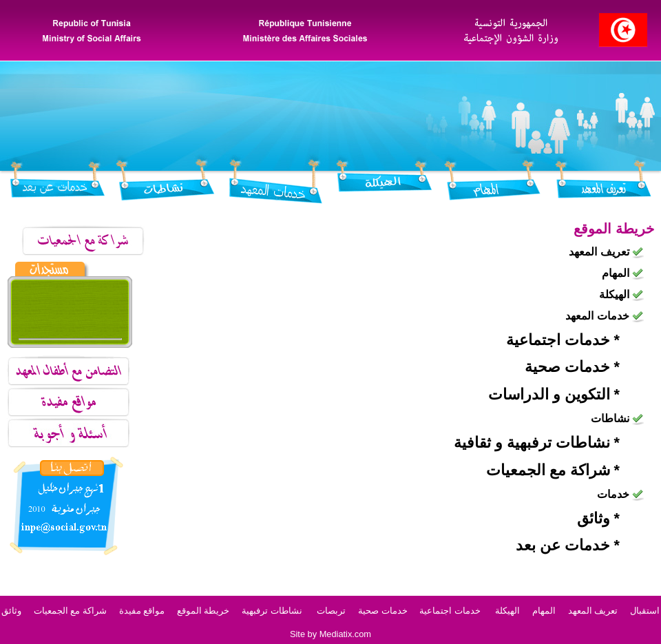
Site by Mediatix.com (330, 634)
